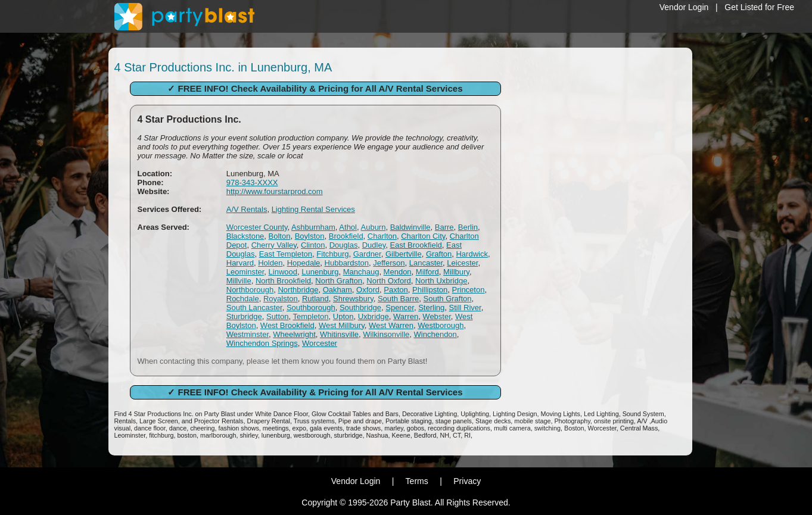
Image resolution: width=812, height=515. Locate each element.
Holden (270, 263)
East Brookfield (416, 245)
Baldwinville (410, 227)
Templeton (311, 316)
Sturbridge (244, 316)
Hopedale (304, 263)
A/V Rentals (247, 209)
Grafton (439, 254)
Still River (465, 308)
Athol (348, 227)
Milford (427, 272)
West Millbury (342, 325)
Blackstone (245, 236)
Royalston (281, 299)
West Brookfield (287, 325)
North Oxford (388, 281)
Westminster (248, 334)
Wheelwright (294, 334)
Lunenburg (320, 272)
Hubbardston (347, 263)
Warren (406, 316)
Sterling (431, 308)
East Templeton (286, 254)
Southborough (311, 308)
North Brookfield (283, 281)
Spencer (400, 308)
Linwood (283, 272)
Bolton (280, 236)
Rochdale (243, 299)
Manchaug (361, 272)
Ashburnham (313, 227)
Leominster (245, 272)
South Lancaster (254, 308)
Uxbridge (374, 316)
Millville (239, 281)
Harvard (240, 263)
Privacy (467, 481)
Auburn (374, 227)
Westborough (441, 325)
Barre (444, 227)
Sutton (278, 316)
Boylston (310, 236)
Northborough (250, 290)
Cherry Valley (274, 245)
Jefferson (389, 263)
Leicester (462, 263)
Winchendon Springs (262, 343)
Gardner (367, 254)
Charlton (382, 236)
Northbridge (298, 290)
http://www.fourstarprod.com (275, 191)
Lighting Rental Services (313, 209)
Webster (436, 316)
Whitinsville (339, 334)
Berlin (468, 227)
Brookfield (346, 236)
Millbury (456, 272)
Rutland (315, 299)
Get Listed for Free (759, 7)
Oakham (337, 290)
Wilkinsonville (386, 334)
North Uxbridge (441, 281)
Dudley (374, 245)
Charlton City (423, 236)
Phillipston (430, 290)
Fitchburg (332, 254)
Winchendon (435, 334)
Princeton (469, 290)
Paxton (396, 290)
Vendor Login (684, 7)
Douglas (344, 245)
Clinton (313, 245)
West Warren (391, 325)
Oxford (368, 290)
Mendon (398, 272)
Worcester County (257, 227)
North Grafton (339, 281)
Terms (417, 481)
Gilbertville (404, 254)
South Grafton (448, 299)
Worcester (320, 343)
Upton (343, 316)
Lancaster (426, 263)
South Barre (398, 299)
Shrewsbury (353, 299)
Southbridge (360, 308)
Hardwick (472, 254)
